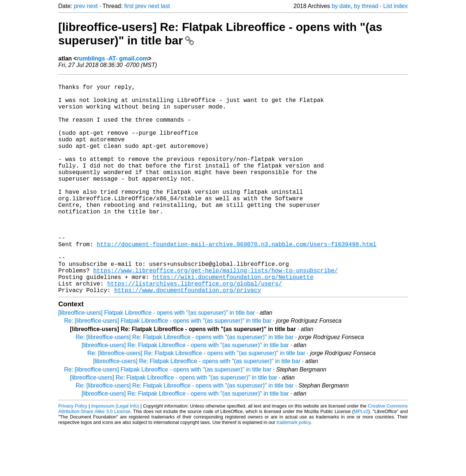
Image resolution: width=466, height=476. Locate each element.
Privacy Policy (73, 454)
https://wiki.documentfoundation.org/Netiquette (233, 322)
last (165, 6)
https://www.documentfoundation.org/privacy (188, 338)
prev (80, 6)
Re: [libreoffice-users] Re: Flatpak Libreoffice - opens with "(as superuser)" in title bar (185, 385)
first (129, 6)
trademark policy (294, 470)
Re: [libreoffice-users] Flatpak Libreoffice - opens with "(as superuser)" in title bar (168, 369)
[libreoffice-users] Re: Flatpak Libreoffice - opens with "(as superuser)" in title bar (185, 393)
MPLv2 (361, 459)
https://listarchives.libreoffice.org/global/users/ (194, 330)
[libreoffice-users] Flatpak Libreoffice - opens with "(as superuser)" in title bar (157, 361)
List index (395, 6)
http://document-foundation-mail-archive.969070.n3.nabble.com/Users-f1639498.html (237, 282)
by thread (366, 6)
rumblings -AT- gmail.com (112, 58)
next (92, 6)
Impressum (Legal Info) (115, 454)
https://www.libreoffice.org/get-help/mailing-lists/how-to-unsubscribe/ (216, 314)
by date (341, 6)
